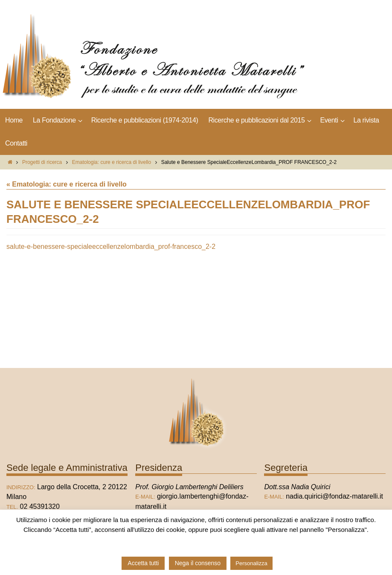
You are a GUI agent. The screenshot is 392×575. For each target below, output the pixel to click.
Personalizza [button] (251, 563)
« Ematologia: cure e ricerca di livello (67, 184)
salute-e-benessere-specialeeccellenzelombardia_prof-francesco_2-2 (111, 247)
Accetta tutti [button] (143, 563)
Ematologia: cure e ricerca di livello (112, 162)
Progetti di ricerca (42, 162)
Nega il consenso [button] (198, 563)
